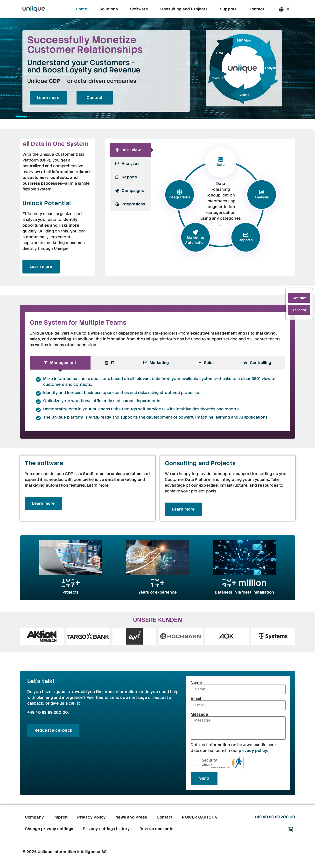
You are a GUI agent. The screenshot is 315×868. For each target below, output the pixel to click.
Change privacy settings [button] (49, 829)
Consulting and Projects (184, 9)
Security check (209, 762)
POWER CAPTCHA (220, 767)
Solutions (109, 9)
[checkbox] (196, 763)
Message (199, 714)
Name (196, 683)
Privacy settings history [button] (106, 829)
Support (228, 9)
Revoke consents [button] (156, 829)
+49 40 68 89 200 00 (48, 712)
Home (81, 9)
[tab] (130, 150)
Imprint (61, 817)
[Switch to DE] (288, 9)
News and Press (131, 817)
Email (196, 699)
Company (34, 817)
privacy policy (253, 751)
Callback (299, 310)
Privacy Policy (91, 817)
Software (139, 9)
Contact (256, 9)
